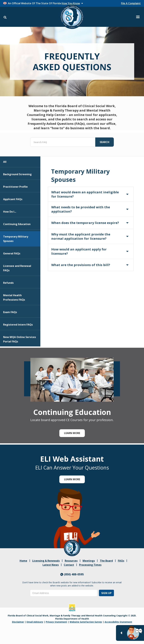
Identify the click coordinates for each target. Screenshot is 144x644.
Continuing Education (17, 238)
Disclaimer (18, 622)
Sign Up (106, 593)
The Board (106, 561)
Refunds (8, 297)
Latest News (51, 565)
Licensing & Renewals (46, 561)
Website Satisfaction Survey (86, 622)
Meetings (89, 561)
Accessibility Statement (118, 622)
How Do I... (10, 226)
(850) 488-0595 (72, 574)
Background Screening (17, 189)
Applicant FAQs (13, 213)
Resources (71, 561)
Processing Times (90, 565)
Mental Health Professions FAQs (14, 312)
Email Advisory (35, 622)
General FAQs (12, 268)
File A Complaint (131, 3)
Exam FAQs (10, 326)
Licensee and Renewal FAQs (17, 282)
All (5, 176)
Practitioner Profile (15, 201)
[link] (72, 548)
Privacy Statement (56, 622)
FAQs (121, 561)
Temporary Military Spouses (16, 253)
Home (23, 561)
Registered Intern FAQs (18, 339)
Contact (69, 565)
